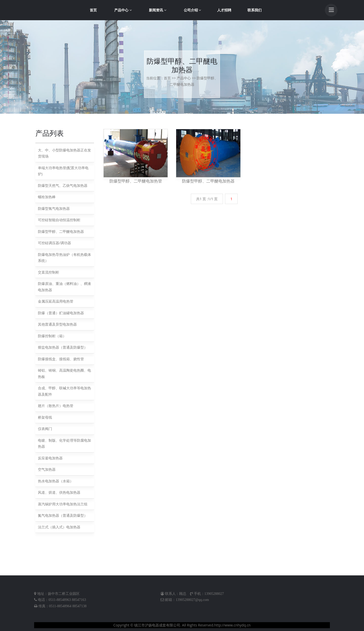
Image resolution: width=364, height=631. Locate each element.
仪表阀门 (45, 429)
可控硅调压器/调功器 (54, 243)
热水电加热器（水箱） (56, 481)
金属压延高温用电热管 (56, 301)
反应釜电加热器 (50, 458)
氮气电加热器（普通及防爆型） (63, 515)
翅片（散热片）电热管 (56, 406)
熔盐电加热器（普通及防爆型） (63, 347)
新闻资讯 (158, 10)
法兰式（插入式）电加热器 (59, 527)
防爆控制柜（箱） (52, 336)
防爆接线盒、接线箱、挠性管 (61, 359)
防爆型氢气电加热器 (54, 208)
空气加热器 (47, 469)
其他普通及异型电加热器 (57, 324)
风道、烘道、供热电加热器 (59, 492)
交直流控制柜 (49, 272)
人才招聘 (224, 10)
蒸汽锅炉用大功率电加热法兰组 (63, 504)
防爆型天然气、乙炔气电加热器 (63, 185)
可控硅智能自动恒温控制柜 (59, 220)
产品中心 (123, 10)
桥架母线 (45, 417)
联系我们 (255, 10)
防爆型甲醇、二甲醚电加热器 (61, 231)
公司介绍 (192, 10)
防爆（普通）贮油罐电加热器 (61, 313)
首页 (93, 10)
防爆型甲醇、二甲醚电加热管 (136, 181)
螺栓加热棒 (47, 197)
